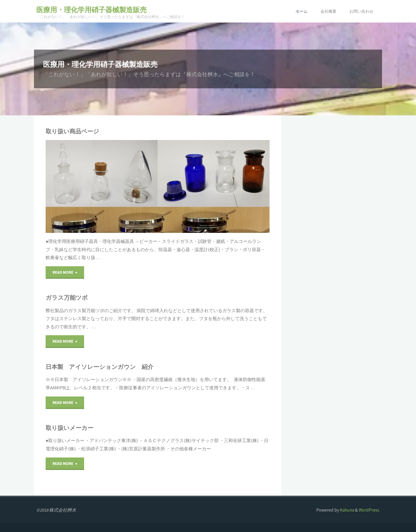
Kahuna (347, 510)
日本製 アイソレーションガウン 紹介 (99, 367)
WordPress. (369, 510)
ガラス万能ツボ (67, 298)
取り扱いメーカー (70, 428)
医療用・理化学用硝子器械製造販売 (92, 10)
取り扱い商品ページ (72, 131)
